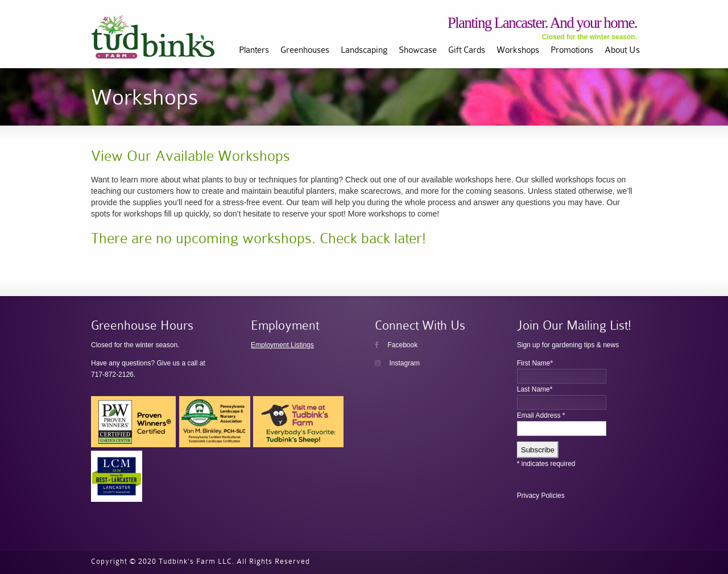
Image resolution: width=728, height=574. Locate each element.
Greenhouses (305, 50)
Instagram (397, 363)
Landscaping (364, 50)
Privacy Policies (541, 496)
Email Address (541, 415)
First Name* (535, 363)
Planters (254, 50)
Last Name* (535, 389)
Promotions (572, 50)
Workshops (518, 50)
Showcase (418, 50)
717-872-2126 (112, 375)
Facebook (396, 345)
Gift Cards (467, 50)
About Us (622, 50)
